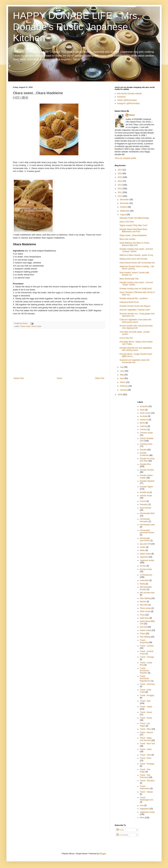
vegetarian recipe (147, 812)
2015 (120, 177)
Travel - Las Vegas (145, 725)
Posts (120, 830)
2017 (120, 170)
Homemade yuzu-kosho (145, 539)
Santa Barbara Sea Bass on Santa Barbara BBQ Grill (134, 244)
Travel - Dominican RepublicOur (145, 679)
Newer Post (19, 378)
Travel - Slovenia (147, 781)
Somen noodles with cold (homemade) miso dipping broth (136, 327)
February (124, 386)
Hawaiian (144, 504)
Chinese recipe (146, 433)
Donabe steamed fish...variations (134, 298)
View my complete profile (125, 158)
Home (59, 378)
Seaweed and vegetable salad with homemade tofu (134, 361)
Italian (142, 550)
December (125, 200)
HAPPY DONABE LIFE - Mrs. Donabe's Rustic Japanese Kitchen (76, 27)
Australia (144, 416)
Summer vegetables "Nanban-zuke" (135, 310)
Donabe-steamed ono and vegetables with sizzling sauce (136, 349)
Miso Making (145, 598)
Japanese (144, 557)
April (122, 378)
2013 (120, 185)
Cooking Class (146, 444)
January (124, 390)
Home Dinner (146, 508)
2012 (120, 189)
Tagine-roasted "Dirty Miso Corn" (134, 225)
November (125, 203)
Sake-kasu (144, 618)
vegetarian (144, 809)
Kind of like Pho (126, 338)
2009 (120, 395)
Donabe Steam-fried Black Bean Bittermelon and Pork (133, 230)
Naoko (132, 115)
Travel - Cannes (147, 646)
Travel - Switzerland (145, 787)
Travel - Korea (146, 718)
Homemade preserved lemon (147, 531)
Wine (142, 818)
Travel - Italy (145, 701)
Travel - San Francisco (145, 776)
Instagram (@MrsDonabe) (128, 103)
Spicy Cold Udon (127, 222)
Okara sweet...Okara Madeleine (133, 235)
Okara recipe (25, 326)
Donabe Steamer (147, 481)
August (123, 215)
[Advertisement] (59, 353)
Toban (143, 634)
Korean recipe (146, 569)
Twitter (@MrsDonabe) (127, 100)
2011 (120, 192)
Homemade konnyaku (145, 520)
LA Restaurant (146, 575)
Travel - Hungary (147, 695)
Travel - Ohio (145, 755)
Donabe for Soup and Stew (147, 460)
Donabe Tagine (146, 487)
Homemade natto (147, 525)
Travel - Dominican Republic (144, 671)
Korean (143, 566)
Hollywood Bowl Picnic (129, 302)
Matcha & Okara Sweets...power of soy (136, 255)
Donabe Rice (145, 464)
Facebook (121, 97)
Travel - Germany (147, 684)
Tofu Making (145, 637)
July (122, 367)
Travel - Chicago (147, 657)
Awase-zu (144, 420)
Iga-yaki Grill (145, 544)
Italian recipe (145, 554)
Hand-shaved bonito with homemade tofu (137, 263)
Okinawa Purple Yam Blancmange (134, 218)
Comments (122, 835)
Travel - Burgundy (144, 641)
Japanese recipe (147, 560)
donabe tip (144, 492)
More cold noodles (127, 239)
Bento (142, 423)
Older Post (100, 378)
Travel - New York (147, 744)
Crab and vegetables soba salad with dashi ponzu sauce (135, 321)
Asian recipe (145, 413)
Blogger (103, 854)
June (122, 371)
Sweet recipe (36, 326)
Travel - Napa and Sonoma (146, 739)
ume (142, 805)
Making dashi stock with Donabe (133, 259)
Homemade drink (147, 513)
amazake (144, 406)
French (143, 501)
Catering (144, 426)
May (122, 375)
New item (144, 605)
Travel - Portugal (147, 764)
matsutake (144, 580)
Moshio (143, 602)
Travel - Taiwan (146, 792)
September (125, 211)
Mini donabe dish (147, 593)
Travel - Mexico (147, 732)
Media (143, 584)
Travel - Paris (146, 758)
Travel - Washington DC (147, 799)
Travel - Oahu (146, 749)
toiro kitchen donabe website (129, 94)
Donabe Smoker (147, 470)
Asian (142, 410)
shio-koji (143, 627)
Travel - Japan (146, 707)
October (124, 207)
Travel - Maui (146, 729)
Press (142, 615)
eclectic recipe (146, 496)
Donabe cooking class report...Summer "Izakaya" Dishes (136, 250)
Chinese (143, 429)
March (123, 382)
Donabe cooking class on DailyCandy (136, 289)
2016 (120, 174)
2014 (120, 181)
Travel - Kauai (146, 712)
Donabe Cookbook (144, 454)
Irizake (143, 547)
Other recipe (145, 611)
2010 (120, 196)
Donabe (143, 450)
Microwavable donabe (146, 588)
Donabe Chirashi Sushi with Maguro (135, 306)
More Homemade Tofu (129, 279)
